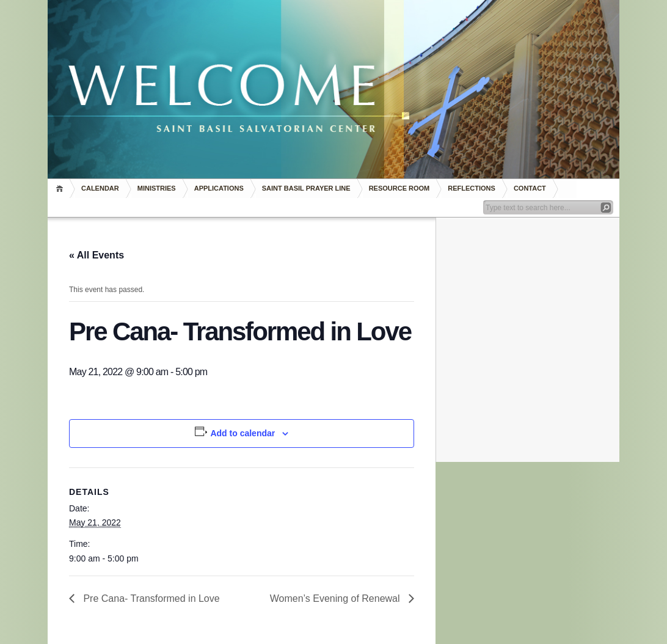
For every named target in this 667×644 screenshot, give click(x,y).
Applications (219, 188)
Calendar (100, 188)
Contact (530, 188)
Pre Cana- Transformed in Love (150, 598)
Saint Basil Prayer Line (306, 188)
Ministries (157, 188)
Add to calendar (242, 433)
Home (61, 188)
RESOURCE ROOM (399, 188)
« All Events (97, 255)
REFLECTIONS (472, 188)
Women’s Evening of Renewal (336, 598)
